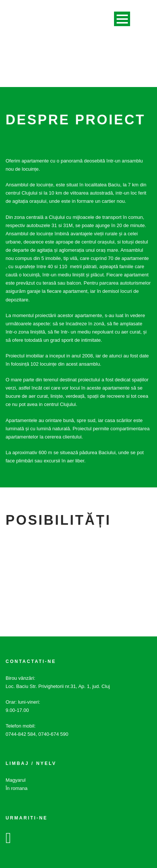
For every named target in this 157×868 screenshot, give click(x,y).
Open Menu (122, 19)
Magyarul (16, 780)
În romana (17, 788)
